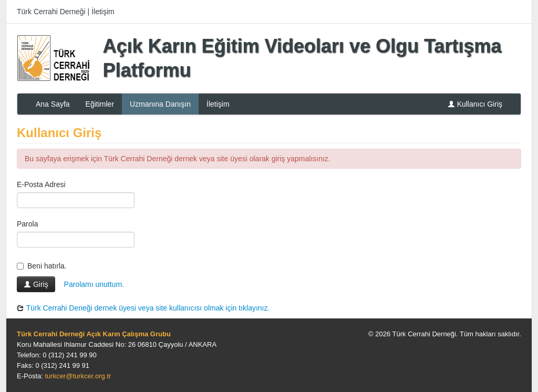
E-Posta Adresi (41, 184)
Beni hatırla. (42, 266)
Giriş (36, 284)
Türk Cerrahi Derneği (51, 12)
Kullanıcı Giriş (475, 104)
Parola (27, 224)
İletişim (103, 12)
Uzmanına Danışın (160, 104)
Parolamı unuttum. (94, 284)
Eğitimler (100, 104)
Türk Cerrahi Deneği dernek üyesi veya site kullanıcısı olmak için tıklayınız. (143, 308)
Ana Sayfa (53, 104)
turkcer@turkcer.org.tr (78, 376)
